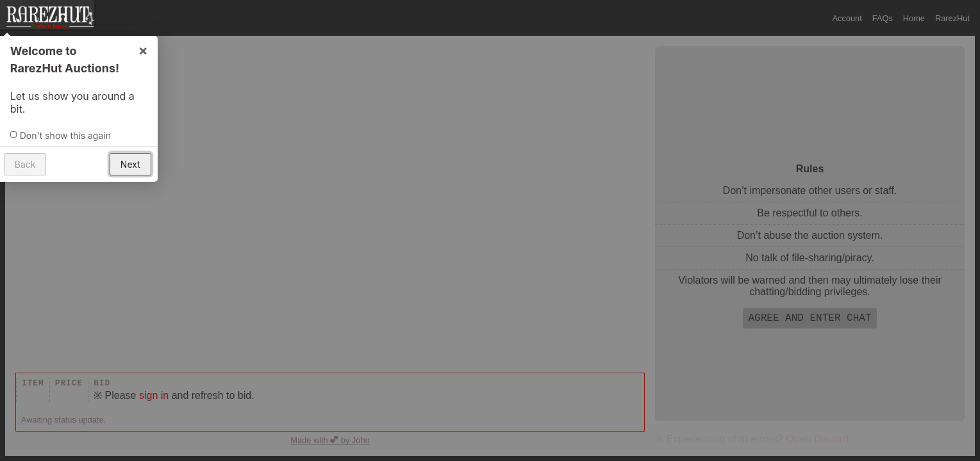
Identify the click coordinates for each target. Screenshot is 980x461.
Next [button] (130, 164)
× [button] (143, 49)
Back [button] (25, 164)
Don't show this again (65, 135)
